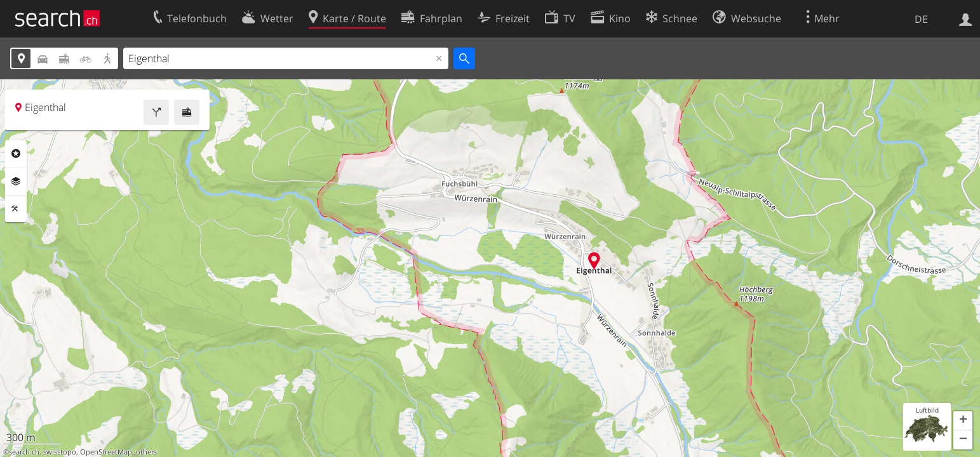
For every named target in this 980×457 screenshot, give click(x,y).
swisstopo (60, 452)
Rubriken (16, 154)
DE (921, 19)
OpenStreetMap (106, 452)
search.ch (24, 452)
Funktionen (16, 209)
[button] (963, 421)
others (146, 452)
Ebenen (16, 182)
